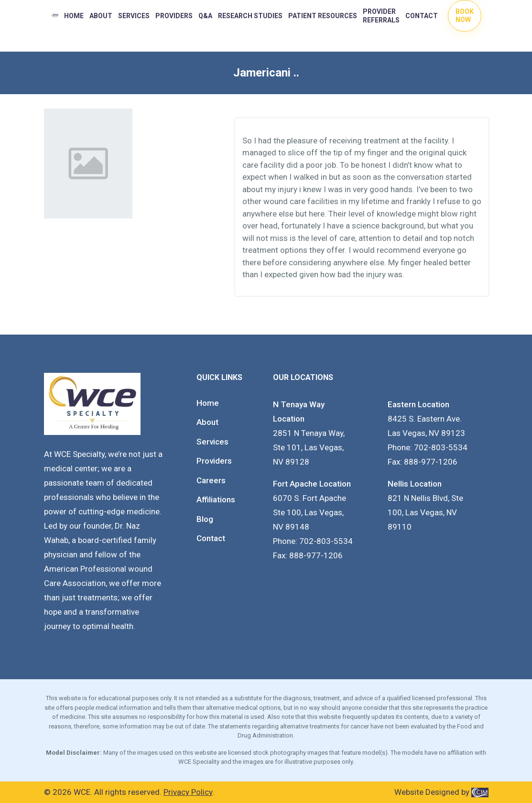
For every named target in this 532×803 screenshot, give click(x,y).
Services (134, 16)
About (101, 16)
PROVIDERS (174, 16)
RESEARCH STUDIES (250, 16)
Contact (422, 16)
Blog (205, 519)
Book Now (465, 16)
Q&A (205, 16)
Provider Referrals (381, 16)
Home (74, 16)
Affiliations (216, 499)
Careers (211, 480)
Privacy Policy (188, 792)
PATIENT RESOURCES (323, 16)
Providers (214, 461)
